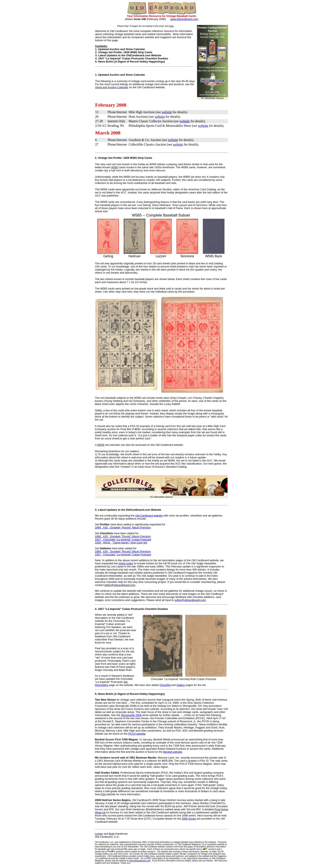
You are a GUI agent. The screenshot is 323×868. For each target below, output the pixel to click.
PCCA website (137, 734)
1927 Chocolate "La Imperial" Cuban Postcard (123, 539)
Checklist (165, 685)
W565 (101, 445)
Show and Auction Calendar (112, 87)
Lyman (99, 834)
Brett (112, 834)
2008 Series (189, 819)
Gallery (181, 685)
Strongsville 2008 (131, 715)
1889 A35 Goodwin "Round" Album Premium (123, 528)
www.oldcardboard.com (184, 19)
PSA (103, 794)
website (167, 112)
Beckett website (173, 752)
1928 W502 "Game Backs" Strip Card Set (121, 543)
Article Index (126, 563)
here (171, 26)
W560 (115, 167)
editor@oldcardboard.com (120, 585)
